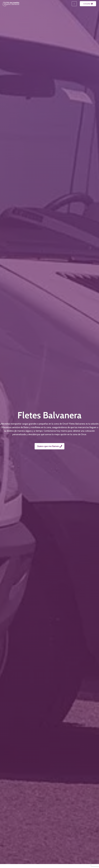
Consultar (88, 4)
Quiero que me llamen (49, 446)
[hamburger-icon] (74, 4)
